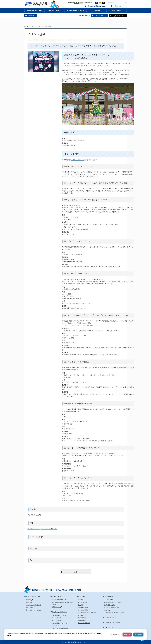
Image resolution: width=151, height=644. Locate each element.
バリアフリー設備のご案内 (112, 607)
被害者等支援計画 (83, 610)
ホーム (26, 26)
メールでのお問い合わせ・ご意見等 (114, 613)
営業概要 (81, 605)
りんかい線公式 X (110, 618)
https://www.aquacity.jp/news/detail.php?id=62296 (42, 529)
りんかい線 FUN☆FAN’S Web (60, 628)
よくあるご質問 (109, 600)
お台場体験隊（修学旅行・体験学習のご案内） (63, 603)
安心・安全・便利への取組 (33, 610)
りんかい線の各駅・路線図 (33, 605)
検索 (125, 3)
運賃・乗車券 (30, 607)
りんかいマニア (56, 618)
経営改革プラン (83, 615)
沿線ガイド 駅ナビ (54, 10)
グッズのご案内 (56, 626)
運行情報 (31, 16)
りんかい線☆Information (97, 6)
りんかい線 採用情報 (84, 623)
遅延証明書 (99, 16)
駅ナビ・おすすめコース (59, 600)
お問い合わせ (117, 10)
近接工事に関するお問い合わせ (113, 602)
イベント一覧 (36, 26)
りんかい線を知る (83, 602)
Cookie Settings (114, 634)
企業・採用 (96, 10)
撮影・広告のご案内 (110, 605)
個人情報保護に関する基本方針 (87, 613)
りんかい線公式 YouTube (112, 622)
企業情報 (81, 600)
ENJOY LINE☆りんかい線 (59, 615)
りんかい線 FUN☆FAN (75, 10)
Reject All (127, 634)
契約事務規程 (82, 620)
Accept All (138, 634)
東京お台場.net (56, 607)
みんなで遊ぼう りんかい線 (60, 623)
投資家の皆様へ (83, 618)
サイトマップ (109, 627)
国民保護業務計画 (83, 607)
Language (118, 6)
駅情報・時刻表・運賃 (34, 10)
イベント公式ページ (78, 160)
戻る (76, 572)
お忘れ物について (109, 610)
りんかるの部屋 (56, 620)
